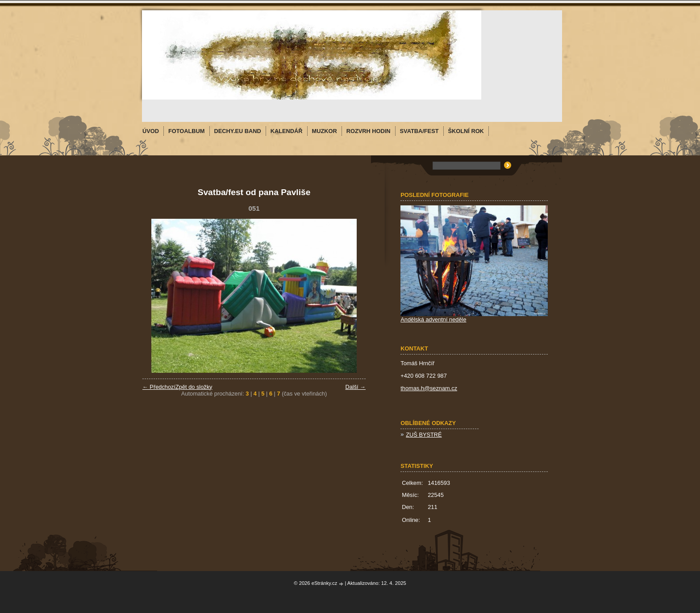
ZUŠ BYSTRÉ (424, 435)
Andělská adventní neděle (433, 319)
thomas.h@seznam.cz (429, 388)
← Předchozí (159, 387)
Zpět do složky (194, 387)
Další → (355, 387)
